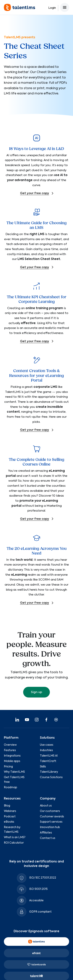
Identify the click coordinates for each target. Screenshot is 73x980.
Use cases (47, 745)
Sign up (36, 692)
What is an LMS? (15, 837)
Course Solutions (51, 777)
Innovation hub (50, 827)
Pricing (8, 766)
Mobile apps (12, 761)
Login (52, 8)
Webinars (10, 811)
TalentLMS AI (49, 756)
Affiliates (46, 833)
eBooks (9, 822)
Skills (43, 766)
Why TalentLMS (14, 772)
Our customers (50, 811)
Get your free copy (35, 193)
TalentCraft (48, 761)
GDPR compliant (40, 912)
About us (46, 806)
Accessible (36, 901)
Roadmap (11, 787)
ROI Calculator (14, 843)
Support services (51, 822)
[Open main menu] (65, 7)
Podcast (10, 816)
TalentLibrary (49, 772)
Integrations (12, 756)
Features (10, 750)
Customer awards (52, 816)
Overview (10, 745)
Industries (46, 750)
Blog (7, 806)
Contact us (48, 838)
